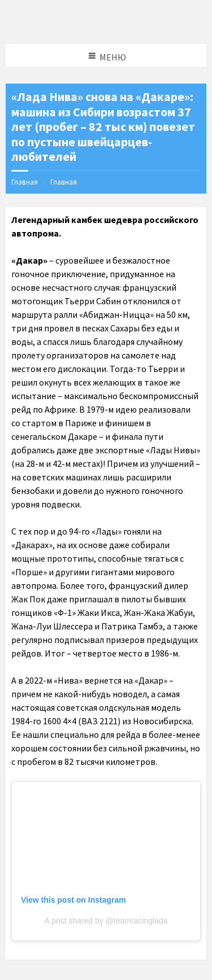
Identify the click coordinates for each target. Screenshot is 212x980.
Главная (25, 182)
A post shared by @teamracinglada (106, 921)
